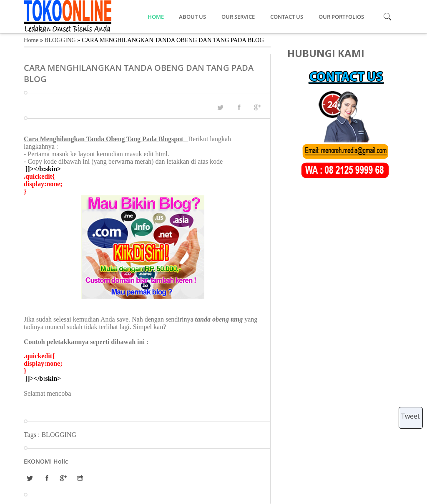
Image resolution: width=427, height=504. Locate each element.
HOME (156, 17)
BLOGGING (60, 40)
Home (31, 40)
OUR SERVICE (239, 17)
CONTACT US (287, 17)
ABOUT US (193, 17)
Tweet (411, 416)
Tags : (33, 435)
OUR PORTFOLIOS (341, 17)
